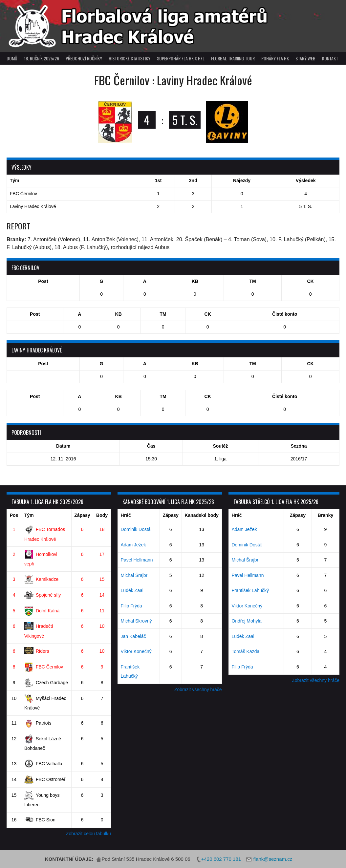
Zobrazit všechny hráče (198, 689)
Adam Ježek (133, 545)
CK (310, 281)
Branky (325, 515)
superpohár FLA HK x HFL (181, 58)
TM (253, 281)
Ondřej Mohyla (246, 621)
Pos (14, 515)
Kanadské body (201, 515)
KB (195, 281)
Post (43, 281)
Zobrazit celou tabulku (88, 834)
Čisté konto (285, 314)
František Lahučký (250, 590)
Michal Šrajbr (134, 575)
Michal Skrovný (136, 621)
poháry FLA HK (275, 58)
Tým (29, 515)
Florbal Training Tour (233, 58)
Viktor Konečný (136, 651)
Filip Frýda (131, 606)
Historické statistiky (130, 58)
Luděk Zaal (132, 590)
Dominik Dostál (136, 529)
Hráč (126, 515)
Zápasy (82, 515)
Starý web (305, 58)
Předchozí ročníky (84, 58)
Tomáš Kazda (245, 651)
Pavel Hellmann (137, 560)
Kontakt (330, 58)
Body (102, 515)
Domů (12, 58)
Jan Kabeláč (133, 636)
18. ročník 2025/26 (42, 58)
